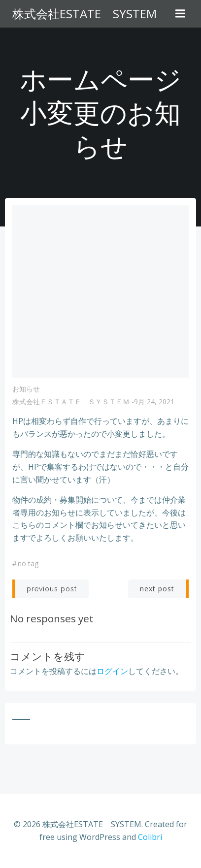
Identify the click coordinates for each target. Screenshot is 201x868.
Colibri (150, 837)
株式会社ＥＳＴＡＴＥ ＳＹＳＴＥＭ (71, 402)
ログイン (112, 671)
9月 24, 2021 (154, 402)
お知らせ (26, 389)
